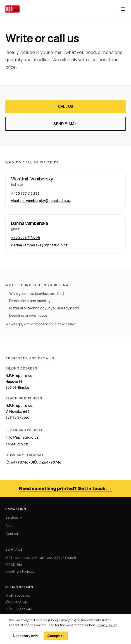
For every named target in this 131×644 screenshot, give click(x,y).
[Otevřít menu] (123, 9)
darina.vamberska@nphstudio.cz (39, 245)
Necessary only (25, 636)
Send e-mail (65, 124)
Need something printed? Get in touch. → (66, 488)
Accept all (56, 636)
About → (12, 526)
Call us (66, 106)
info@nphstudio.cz (22, 437)
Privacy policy (107, 625)
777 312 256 (14, 565)
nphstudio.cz (17, 444)
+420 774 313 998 (26, 238)
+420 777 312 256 (25, 193)
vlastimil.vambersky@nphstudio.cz (41, 201)
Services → (14, 517)
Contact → (14, 534)
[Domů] (13, 9)
